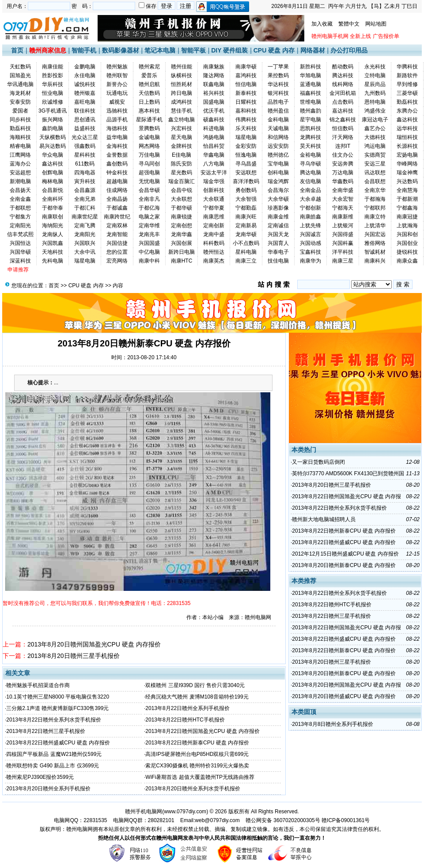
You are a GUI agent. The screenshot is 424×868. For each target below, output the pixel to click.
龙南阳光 (85, 234)
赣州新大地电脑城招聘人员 (324, 519)
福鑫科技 (310, 93)
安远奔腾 (343, 164)
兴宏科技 (182, 128)
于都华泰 (53, 208)
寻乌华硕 (310, 164)
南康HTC (182, 261)
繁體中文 (349, 24)
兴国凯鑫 (53, 243)
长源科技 (407, 146)
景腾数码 (149, 128)
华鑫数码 (343, 181)
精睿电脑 (20, 146)
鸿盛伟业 (375, 111)
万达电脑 (343, 173)
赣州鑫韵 (310, 111)
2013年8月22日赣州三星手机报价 (46, 731)
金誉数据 (117, 155)
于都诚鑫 (117, 208)
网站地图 (376, 24)
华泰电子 (278, 252)
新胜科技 (310, 67)
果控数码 (278, 75)
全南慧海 (407, 190)
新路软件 (407, 75)
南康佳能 (53, 67)
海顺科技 (20, 137)
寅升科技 (85, 181)
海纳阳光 (53, 225)
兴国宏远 (375, 234)
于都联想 (20, 208)
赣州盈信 (278, 111)
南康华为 (310, 261)
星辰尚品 (375, 84)
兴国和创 (407, 234)
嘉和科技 (246, 111)
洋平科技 (343, 252)
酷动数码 (343, 67)
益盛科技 (85, 128)
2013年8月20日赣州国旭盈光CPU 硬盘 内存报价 (94, 644)
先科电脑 (53, 261)
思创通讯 (85, 120)
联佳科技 (85, 111)
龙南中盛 (214, 234)
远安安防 (278, 146)
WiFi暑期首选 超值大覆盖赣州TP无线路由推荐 (200, 777)
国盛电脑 (214, 102)
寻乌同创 (149, 164)
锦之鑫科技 (343, 120)
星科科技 (85, 155)
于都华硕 (182, 208)
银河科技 (278, 93)
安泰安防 (20, 102)
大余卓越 (310, 199)
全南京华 (375, 190)
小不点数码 (246, 243)
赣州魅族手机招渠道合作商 (38, 685)
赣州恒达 (214, 252)
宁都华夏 (214, 208)
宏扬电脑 (407, 155)
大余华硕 (278, 199)
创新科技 (214, 190)
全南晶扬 (117, 199)
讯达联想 (375, 173)
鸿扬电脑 (214, 137)
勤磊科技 (407, 102)
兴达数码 (407, 181)
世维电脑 (310, 102)
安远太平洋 (214, 173)
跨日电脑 (182, 93)
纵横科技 (182, 75)
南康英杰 (214, 261)
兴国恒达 (20, 243)
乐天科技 (246, 128)
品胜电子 (278, 102)
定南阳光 (20, 225)
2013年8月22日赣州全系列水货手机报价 (54, 720)
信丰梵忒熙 (20, 234)
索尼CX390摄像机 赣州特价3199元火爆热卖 (197, 766)
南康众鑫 (407, 261)
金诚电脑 (149, 137)
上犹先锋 (310, 225)
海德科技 (117, 128)
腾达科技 (343, 75)
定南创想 (182, 225)
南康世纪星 (85, 217)
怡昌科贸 (214, 146)
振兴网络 (53, 120)
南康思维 (214, 217)
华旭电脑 (310, 75)
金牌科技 (182, 146)
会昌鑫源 (85, 190)
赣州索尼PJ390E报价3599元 (40, 777)
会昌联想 (375, 181)
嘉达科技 (343, 111)
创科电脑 (278, 173)
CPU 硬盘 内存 (274, 50)
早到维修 (407, 84)
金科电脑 (278, 120)
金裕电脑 (310, 155)
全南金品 (310, 190)
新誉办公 (117, 84)
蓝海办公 (20, 164)
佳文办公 (343, 155)
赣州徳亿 (278, 155)
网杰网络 (149, 146)
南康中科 (149, 261)
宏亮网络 (117, 261)
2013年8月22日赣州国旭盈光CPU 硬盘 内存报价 (203, 731)
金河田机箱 (343, 93)
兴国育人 (278, 243)
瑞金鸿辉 (278, 181)
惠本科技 (149, 111)
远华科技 (407, 128)
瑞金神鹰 (407, 173)
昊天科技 (310, 146)
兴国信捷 (117, 243)
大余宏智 (343, 199)
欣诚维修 (53, 102)
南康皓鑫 (310, 217)
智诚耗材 (375, 252)
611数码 (85, 164)
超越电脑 (117, 181)
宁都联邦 (375, 208)
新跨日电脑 (182, 252)
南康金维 (278, 217)
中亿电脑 (149, 252)
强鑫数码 (85, 146)
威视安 (117, 102)
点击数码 (343, 102)
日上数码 (149, 102)
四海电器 (85, 173)
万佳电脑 (149, 155)
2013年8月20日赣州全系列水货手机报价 (193, 789)
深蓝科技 (20, 261)
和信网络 (278, 137)
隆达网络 (214, 75)
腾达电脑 (310, 173)
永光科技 (375, 67)
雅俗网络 (375, 243)
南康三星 (343, 261)
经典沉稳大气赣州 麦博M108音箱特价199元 (197, 697)
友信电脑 (310, 181)
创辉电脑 (53, 173)
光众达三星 (85, 137)
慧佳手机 (182, 111)
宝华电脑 (278, 164)
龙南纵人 (53, 234)
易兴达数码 (53, 146)
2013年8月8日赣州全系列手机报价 (333, 724)
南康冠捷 (407, 217)
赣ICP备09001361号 (346, 820)
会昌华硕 (149, 190)
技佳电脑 (278, 261)
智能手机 (84, 50)
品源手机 (117, 120)
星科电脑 (246, 252)
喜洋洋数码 (246, 181)
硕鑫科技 (214, 120)
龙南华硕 (246, 234)
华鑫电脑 (214, 155)
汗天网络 (343, 137)
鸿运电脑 (375, 146)
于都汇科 (85, 208)
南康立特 (375, 217)
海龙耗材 (20, 93)
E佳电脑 (182, 155)
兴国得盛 (343, 234)
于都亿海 (149, 208)
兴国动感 (310, 243)
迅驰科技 (117, 111)
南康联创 (53, 217)
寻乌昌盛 (246, 164)
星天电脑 (182, 137)
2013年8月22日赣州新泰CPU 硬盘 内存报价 (197, 743)
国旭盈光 (20, 75)
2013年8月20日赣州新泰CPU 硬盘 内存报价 (344, 565)
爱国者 (20, 111)
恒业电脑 (53, 93)
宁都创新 (310, 208)
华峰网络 (407, 164)
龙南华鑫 (182, 234)
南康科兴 (375, 261)
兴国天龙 (278, 234)
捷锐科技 (407, 252)
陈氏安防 (182, 164)
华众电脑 (53, 155)
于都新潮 (407, 199)
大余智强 (246, 199)
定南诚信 (278, 225)
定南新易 (246, 225)
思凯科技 (310, 128)
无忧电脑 (149, 181)
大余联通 (214, 199)
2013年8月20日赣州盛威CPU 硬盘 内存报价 (344, 696)
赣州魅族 (117, 67)
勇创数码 (246, 190)
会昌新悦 (53, 190)
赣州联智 (117, 75)
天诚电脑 (278, 128)
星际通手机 (149, 120)
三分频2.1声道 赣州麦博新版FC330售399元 (57, 708)
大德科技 (375, 137)
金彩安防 (246, 146)
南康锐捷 (182, 217)
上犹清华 (375, 225)
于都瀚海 (375, 199)
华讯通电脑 (20, 84)
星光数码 (182, 173)
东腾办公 (407, 111)
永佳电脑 (85, 75)
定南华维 (149, 225)
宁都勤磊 (246, 208)
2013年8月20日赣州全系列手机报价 (48, 789)
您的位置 (117, 252)
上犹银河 (343, 225)
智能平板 (193, 50)
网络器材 (313, 50)
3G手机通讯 (53, 111)
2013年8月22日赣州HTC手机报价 (185, 720)
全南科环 (53, 199)
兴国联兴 (85, 243)
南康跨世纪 (117, 217)
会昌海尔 (278, 190)
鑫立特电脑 (182, 120)
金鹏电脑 (85, 67)
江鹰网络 (20, 155)
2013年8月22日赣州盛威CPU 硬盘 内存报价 (58, 743)
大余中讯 (85, 252)
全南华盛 (343, 190)
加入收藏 (322, 24)
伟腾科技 (246, 120)
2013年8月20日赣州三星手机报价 (74, 656)
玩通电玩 (117, 93)
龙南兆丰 (149, 234)
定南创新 (214, 225)
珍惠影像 (278, 208)
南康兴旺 (246, 217)
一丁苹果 (278, 67)
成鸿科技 (182, 102)
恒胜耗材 (182, 84)
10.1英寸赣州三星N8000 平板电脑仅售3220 (58, 697)
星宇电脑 (310, 120)
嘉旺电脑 (85, 102)
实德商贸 (375, 155)
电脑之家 (149, 217)
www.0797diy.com (185, 812)
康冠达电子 (375, 120)
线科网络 (343, 84)
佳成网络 (117, 190)
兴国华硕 (20, 252)
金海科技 (117, 146)
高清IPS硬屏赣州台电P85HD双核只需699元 (197, 754)
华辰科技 (53, 84)
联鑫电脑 (214, 84)
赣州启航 (149, 84)
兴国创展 (182, 243)
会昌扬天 (20, 190)
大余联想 (182, 199)
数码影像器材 (121, 50)
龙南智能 (117, 234)
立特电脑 (375, 75)
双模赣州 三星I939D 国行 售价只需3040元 (195, 685)
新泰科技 (246, 93)
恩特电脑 (375, 102)
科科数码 (214, 243)
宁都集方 (20, 217)
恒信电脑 (246, 84)
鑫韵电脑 (53, 128)
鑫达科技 (407, 120)
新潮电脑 (20, 181)
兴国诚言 (310, 234)
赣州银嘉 (85, 93)
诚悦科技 (85, 84)
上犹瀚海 (407, 225)
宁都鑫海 (407, 208)
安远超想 (20, 173)
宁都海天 (343, 208)
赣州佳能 (182, 67)
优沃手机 (214, 111)
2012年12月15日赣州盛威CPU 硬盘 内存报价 (345, 554)
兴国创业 (407, 243)
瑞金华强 (214, 181)
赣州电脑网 (79, 829)
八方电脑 (214, 164)
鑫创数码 (117, 164)
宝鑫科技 (310, 252)
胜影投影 (53, 75)
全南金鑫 (20, 199)
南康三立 (246, 261)
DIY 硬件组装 (229, 50)
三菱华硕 (407, 93)
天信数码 (149, 93)
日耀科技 (246, 102)
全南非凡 (149, 199)
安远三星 (375, 164)
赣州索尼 (149, 67)
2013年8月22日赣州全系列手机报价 (187, 708)
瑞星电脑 (246, 137)
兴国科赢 (343, 243)
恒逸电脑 (246, 155)
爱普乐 (149, 75)
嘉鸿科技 (246, 75)
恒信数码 (343, 128)
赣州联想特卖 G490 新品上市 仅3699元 (53, 766)
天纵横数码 (53, 137)
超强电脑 (149, 173)
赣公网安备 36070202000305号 (284, 820)
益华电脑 (117, 137)
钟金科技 (117, 173)
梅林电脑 (53, 181)
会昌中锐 (182, 190)
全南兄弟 (85, 199)
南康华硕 (246, 67)
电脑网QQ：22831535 (80, 820)
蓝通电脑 (310, 84)
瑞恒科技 (407, 137)
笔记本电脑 (160, 50)
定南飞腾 (85, 225)
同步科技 (20, 120)
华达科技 (278, 84)
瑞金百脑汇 (182, 181)
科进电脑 (214, 128)
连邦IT (343, 146)
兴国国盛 (149, 243)
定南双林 (117, 225)
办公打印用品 (349, 50)
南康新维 (343, 217)
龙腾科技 (310, 137)
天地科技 (53, 252)
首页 (17, 50)
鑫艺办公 (375, 128)
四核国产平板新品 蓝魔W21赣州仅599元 (54, 754)
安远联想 (246, 173)
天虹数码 (20, 67)
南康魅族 (214, 67)
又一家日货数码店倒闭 (318, 462)
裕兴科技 (214, 93)
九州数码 (375, 93)
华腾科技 (407, 67)
